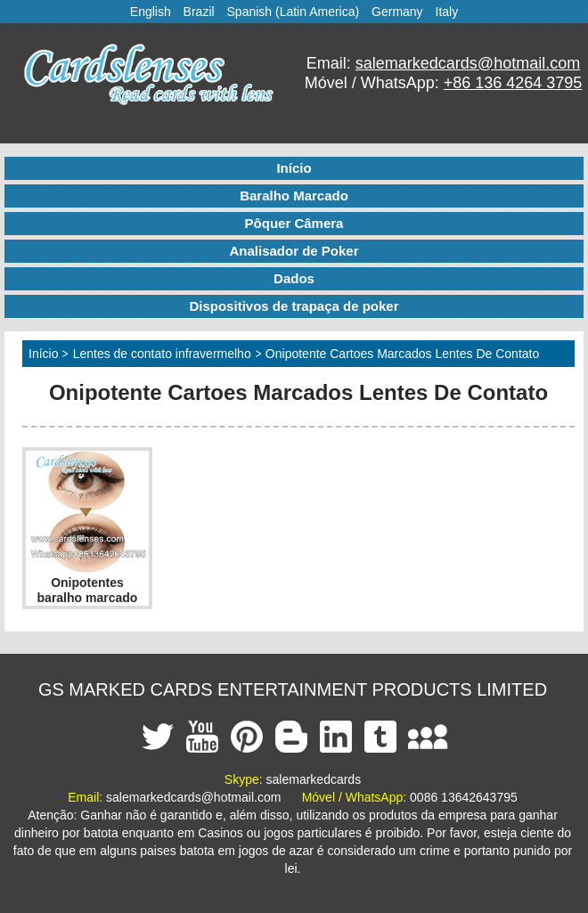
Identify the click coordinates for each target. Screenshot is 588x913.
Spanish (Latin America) (294, 12)
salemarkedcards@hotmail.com (468, 63)
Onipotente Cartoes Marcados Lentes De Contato (402, 354)
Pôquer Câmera (294, 223)
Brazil (199, 12)
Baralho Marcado (294, 196)
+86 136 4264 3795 (513, 83)
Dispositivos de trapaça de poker (294, 306)
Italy (447, 12)
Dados (294, 278)
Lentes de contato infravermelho (162, 354)
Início (294, 168)
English (151, 12)
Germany (397, 12)
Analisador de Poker (294, 251)
